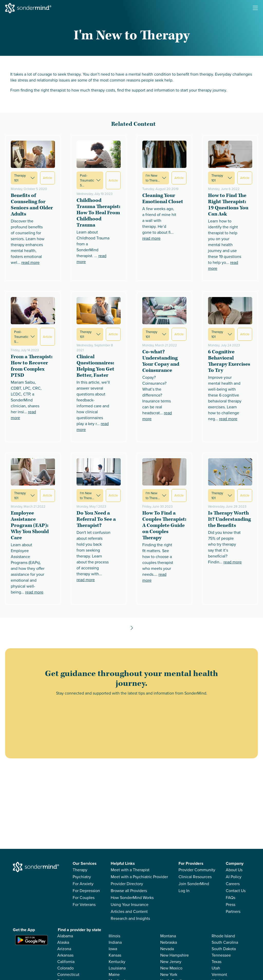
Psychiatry (82, 877)
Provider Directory (127, 884)
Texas (217, 962)
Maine (114, 974)
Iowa (113, 949)
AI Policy (234, 877)
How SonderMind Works (132, 898)
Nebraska (169, 942)
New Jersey (171, 962)
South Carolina (225, 942)
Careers (233, 884)
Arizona (64, 949)
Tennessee (221, 955)
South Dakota (224, 949)
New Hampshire (175, 955)
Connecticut (68, 974)
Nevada (167, 949)
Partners (233, 911)
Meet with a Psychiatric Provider (139, 877)
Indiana (115, 942)
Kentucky (117, 962)
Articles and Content (129, 911)
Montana (168, 936)
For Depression (86, 891)
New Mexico (171, 968)
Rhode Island (223, 936)
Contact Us (236, 891)
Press (231, 905)
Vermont (219, 974)
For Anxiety (83, 884)
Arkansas (65, 955)
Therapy (80, 870)
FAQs (231, 898)
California (66, 962)
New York (169, 974)
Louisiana (117, 968)
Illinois (114, 936)
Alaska (63, 942)
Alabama (65, 936)
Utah (216, 968)
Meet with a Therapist (130, 870)
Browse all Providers (129, 891)
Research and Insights (130, 918)
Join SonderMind (194, 884)
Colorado (65, 968)
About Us (234, 870)
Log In (184, 891)
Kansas (115, 955)
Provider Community (197, 870)
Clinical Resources (195, 877)
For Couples (84, 898)
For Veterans (84, 905)
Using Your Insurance (130, 905)
